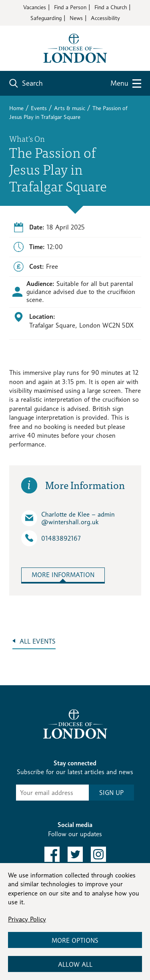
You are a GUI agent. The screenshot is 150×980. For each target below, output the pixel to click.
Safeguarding (46, 18)
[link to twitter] (75, 854)
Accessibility (105, 18)
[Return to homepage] (75, 47)
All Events (38, 641)
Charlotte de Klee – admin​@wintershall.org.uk (68, 518)
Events (39, 108)
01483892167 (51, 538)
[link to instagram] (98, 854)
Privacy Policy (27, 919)
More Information (63, 575)
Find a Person (70, 7)
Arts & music (70, 108)
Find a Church (111, 7)
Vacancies (35, 7)
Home (16, 108)
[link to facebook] (52, 854)
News (76, 18)
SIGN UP (111, 793)
